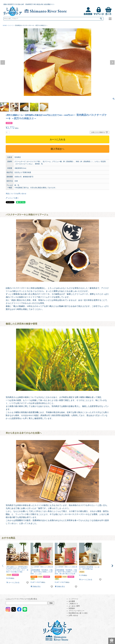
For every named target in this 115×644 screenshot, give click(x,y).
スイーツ (11, 25)
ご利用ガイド (73, 604)
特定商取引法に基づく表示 (78, 613)
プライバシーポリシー (76, 611)
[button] (3, 566)
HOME (5, 25)
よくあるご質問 (74, 606)
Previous (3, 62)
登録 (51, 603)
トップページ (73, 599)
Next (112, 62)
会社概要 (72, 601)
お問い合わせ (73, 615)
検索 (101, 19)
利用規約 (72, 608)
